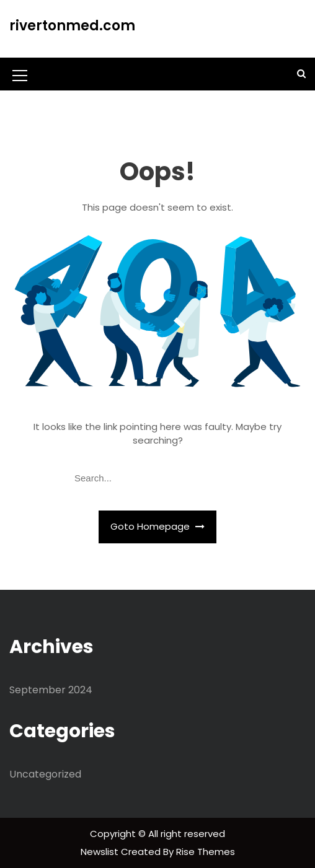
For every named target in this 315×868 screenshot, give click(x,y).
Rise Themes (206, 852)
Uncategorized (45, 774)
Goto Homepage (157, 526)
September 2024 (51, 690)
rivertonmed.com (72, 26)
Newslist (101, 852)
